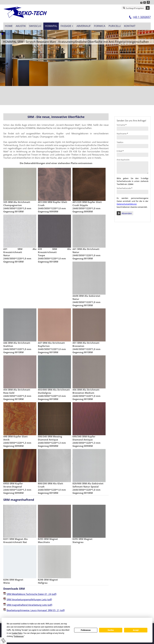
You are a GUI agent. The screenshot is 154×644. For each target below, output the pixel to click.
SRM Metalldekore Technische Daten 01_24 (32, 594)
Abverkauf (84, 26)
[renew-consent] (3, 641)
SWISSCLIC (35, 26)
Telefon (120, 142)
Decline (111, 630)
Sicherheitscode (125, 188)
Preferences (86, 630)
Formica (100, 26)
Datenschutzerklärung (127, 204)
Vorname (122, 125)
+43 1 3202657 (142, 17)
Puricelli (115, 26)
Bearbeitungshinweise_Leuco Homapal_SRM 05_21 (36, 610)
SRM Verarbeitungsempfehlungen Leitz (29, 599)
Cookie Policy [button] (17, 633)
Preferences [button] (19, 636)
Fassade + (67, 26)
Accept (136, 630)
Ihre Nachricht (123, 160)
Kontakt (130, 26)
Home (9, 26)
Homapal (51, 26)
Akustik (21, 26)
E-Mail (120, 151)
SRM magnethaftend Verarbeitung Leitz (29, 605)
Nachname (122, 134)
